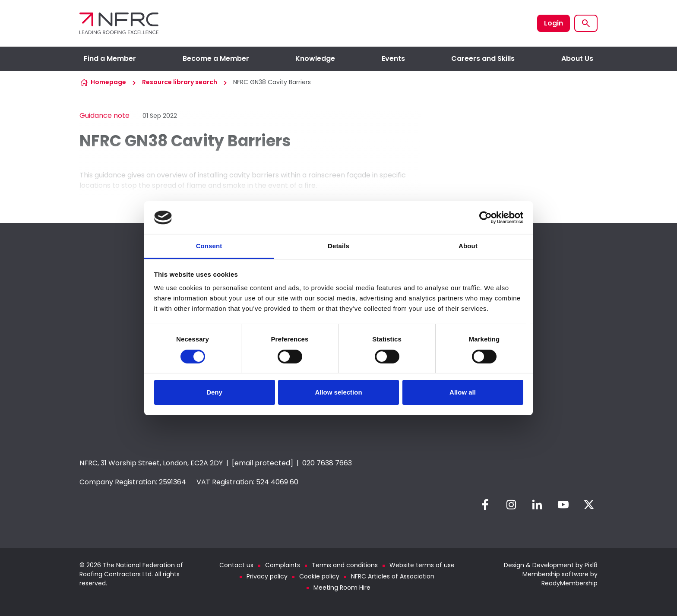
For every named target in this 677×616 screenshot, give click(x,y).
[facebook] (485, 505)
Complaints (283, 565)
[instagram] (511, 505)
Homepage (108, 82)
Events (393, 58)
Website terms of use (422, 565)
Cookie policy (319, 576)
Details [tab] (338, 246)
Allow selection (338, 392)
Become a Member (216, 58)
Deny (214, 392)
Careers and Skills (483, 58)
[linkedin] (537, 505)
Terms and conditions (345, 565)
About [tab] (468, 246)
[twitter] (589, 505)
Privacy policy (267, 576)
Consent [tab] (209, 246)
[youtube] (563, 505)
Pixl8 (591, 565)
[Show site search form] (586, 23)
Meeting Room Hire (342, 588)
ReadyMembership (569, 583)
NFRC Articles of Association (393, 576)
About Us (577, 58)
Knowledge (315, 58)
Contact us (236, 565)
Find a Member (110, 58)
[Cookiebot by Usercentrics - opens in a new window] (486, 218)
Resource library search (180, 82)
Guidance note (104, 115)
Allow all (463, 392)
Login (554, 23)
